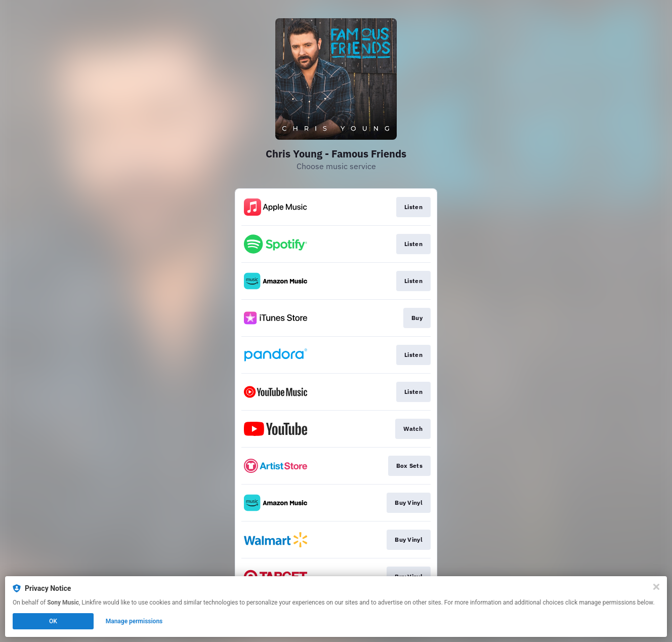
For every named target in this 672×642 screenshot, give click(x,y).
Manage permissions (134, 621)
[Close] (656, 587)
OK (53, 621)
